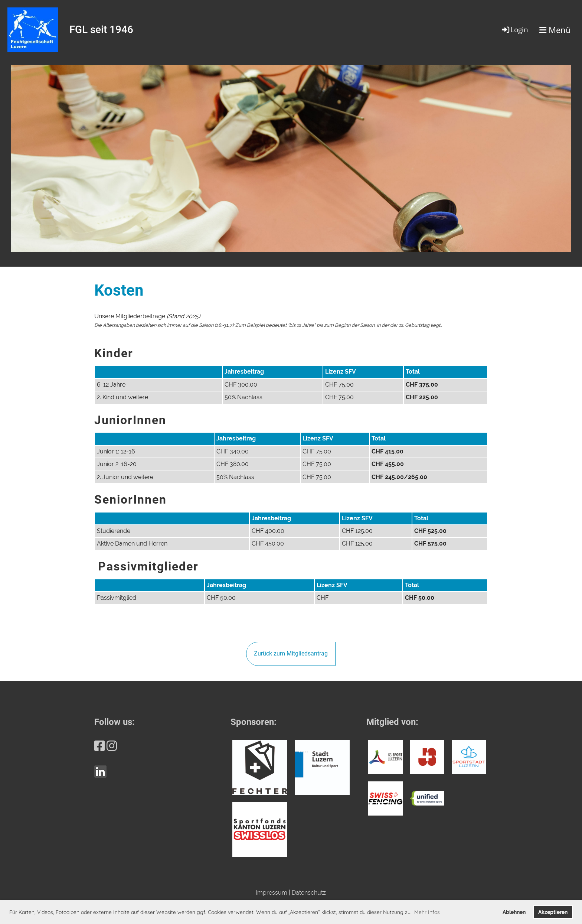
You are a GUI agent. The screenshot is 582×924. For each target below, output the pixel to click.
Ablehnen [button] (514, 912)
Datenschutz (309, 893)
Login (515, 30)
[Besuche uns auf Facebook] (99, 746)
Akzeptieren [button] (553, 912)
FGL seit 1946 (101, 30)
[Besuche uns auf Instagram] (112, 746)
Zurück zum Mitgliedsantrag (291, 653)
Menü (555, 30)
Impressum (272, 893)
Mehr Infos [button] (427, 912)
